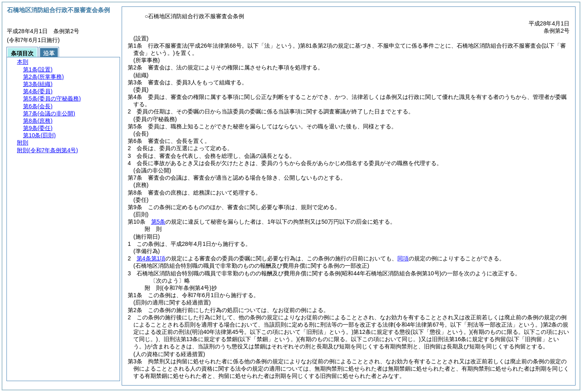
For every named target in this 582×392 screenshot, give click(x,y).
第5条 (158, 222)
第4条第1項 (151, 258)
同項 (403, 258)
